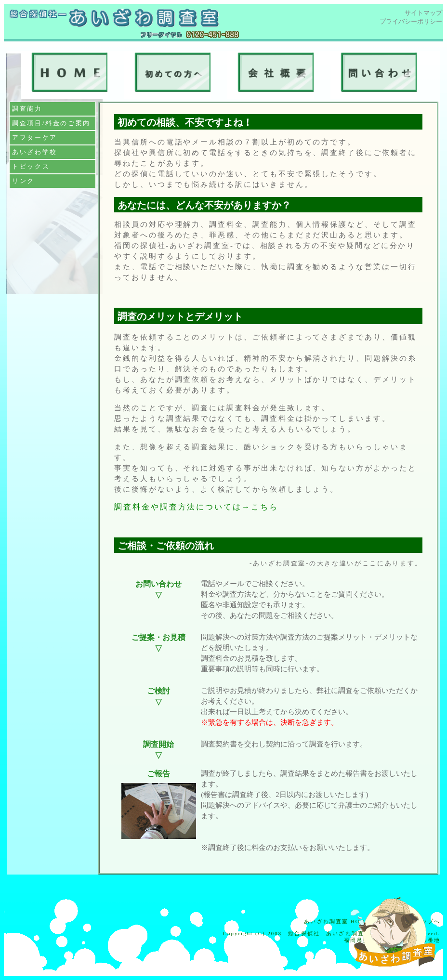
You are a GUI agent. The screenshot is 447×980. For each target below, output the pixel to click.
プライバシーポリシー (411, 21)
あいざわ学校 (35, 152)
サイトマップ (423, 13)
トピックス (31, 166)
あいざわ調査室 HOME (337, 921)
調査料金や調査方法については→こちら (196, 507)
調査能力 (27, 109)
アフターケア (35, 137)
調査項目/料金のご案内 (51, 123)
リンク (23, 181)
